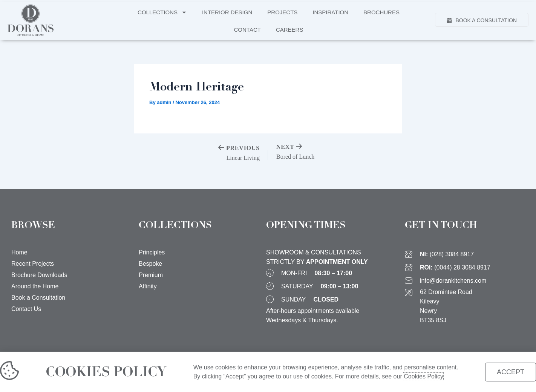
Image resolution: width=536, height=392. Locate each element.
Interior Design (227, 12)
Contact (247, 30)
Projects (282, 12)
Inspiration (330, 12)
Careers (290, 30)
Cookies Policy (421, 376)
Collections (162, 12)
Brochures (381, 12)
